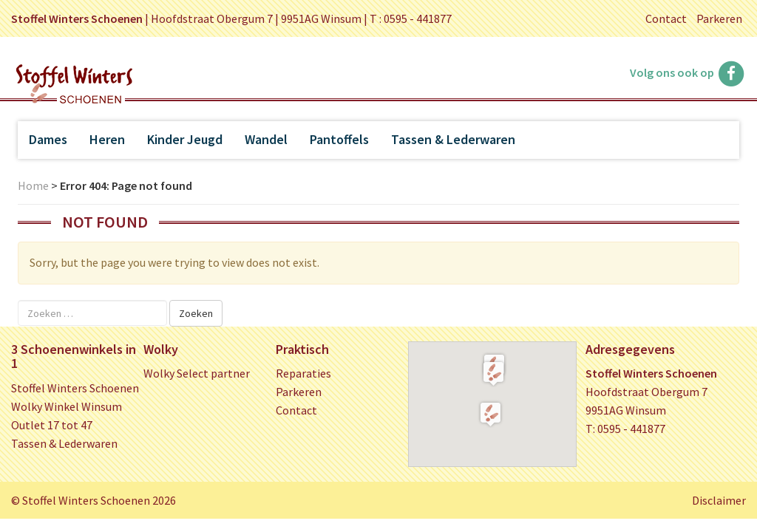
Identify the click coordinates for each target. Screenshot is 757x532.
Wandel (266, 139)
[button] (493, 373)
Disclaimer (719, 500)
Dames (48, 139)
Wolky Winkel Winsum (67, 406)
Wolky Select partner (197, 373)
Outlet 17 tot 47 (52, 425)
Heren (107, 139)
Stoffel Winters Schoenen (75, 388)
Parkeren (719, 18)
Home (33, 185)
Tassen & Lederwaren (453, 139)
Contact (666, 18)
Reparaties (303, 373)
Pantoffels (339, 139)
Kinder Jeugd (185, 139)
